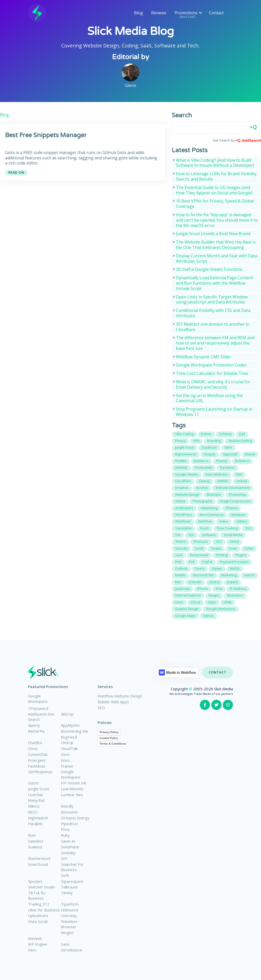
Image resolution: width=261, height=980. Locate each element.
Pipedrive (69, 824)
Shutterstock (39, 858)
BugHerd (69, 737)
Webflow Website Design (120, 696)
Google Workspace (38, 699)
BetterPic (36, 731)
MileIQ (34, 806)
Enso (65, 760)
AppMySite (70, 725)
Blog (139, 13)
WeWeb (35, 938)
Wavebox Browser (69, 924)
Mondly (67, 806)
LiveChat (36, 795)
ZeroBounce (72, 950)
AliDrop (67, 714)
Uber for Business (44, 910)
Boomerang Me (75, 731)
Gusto (33, 783)
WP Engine (37, 944)
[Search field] (216, 128)
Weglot (67, 933)
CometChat (38, 754)
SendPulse (70, 847)
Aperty (34, 725)
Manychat (36, 800)
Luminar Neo (72, 795)
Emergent (37, 760)
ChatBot (35, 743)
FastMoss (37, 766)
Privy (65, 829)
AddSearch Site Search (41, 717)
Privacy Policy (109, 732)
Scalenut (35, 847)
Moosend (69, 812)
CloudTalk (69, 748)
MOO (33, 812)
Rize (32, 835)
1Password (38, 708)
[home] (37, 13)
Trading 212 (39, 904)
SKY (64, 858)
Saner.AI (68, 841)
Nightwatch (38, 818)
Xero (32, 950)
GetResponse (40, 772)
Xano (65, 944)
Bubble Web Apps (113, 702)
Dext (65, 754)
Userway (69, 915)
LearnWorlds (72, 789)
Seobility (68, 853)
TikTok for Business (37, 895)
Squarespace (72, 881)
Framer (67, 766)
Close (33, 748)
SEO (101, 708)
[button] (188, 13)
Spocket (35, 881)
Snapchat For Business (72, 867)
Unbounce (70, 910)
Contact (216, 13)
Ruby (65, 835)
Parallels (35, 824)
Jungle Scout (39, 789)
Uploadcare (38, 915)
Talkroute (69, 887)
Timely (67, 893)
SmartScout (38, 864)
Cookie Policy (109, 738)
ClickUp (67, 743)
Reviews (159, 13)
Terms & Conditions (113, 744)
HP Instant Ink (74, 783)
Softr (65, 875)
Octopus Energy (75, 818)
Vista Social (38, 921)
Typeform (70, 904)
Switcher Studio (42, 887)
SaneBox (36, 841)
